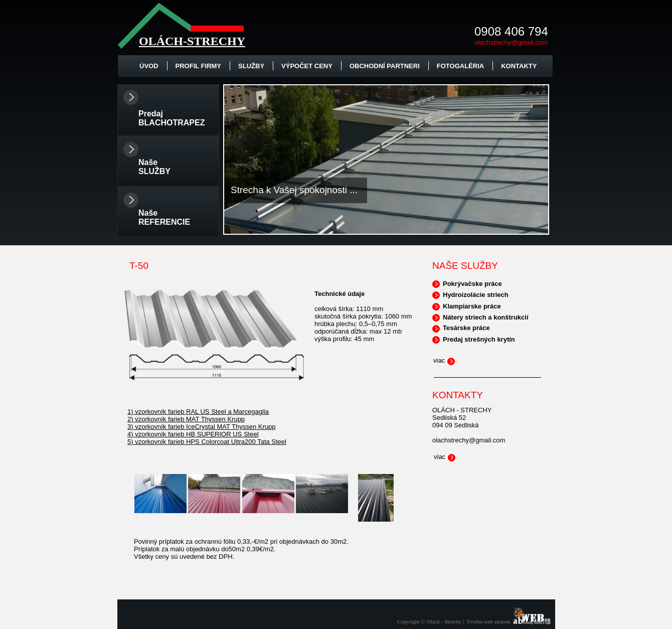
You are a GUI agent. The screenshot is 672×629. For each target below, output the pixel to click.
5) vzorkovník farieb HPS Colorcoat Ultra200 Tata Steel (207, 442)
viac (439, 360)
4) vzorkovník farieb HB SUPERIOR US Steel (193, 434)
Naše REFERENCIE (164, 217)
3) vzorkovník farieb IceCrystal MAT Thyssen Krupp (202, 427)
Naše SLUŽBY (154, 167)
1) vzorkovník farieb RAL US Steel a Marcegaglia (198, 412)
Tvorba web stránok (488, 621)
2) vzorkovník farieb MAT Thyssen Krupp (186, 419)
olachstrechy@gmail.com (511, 42)
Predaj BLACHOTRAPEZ (172, 118)
